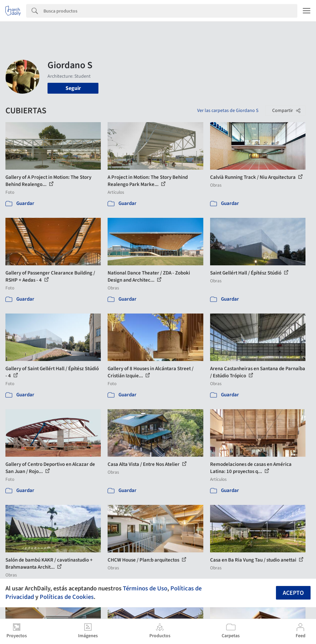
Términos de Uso (145, 588)
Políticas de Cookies (67, 597)
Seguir (73, 88)
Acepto (293, 593)
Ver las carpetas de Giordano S (228, 111)
